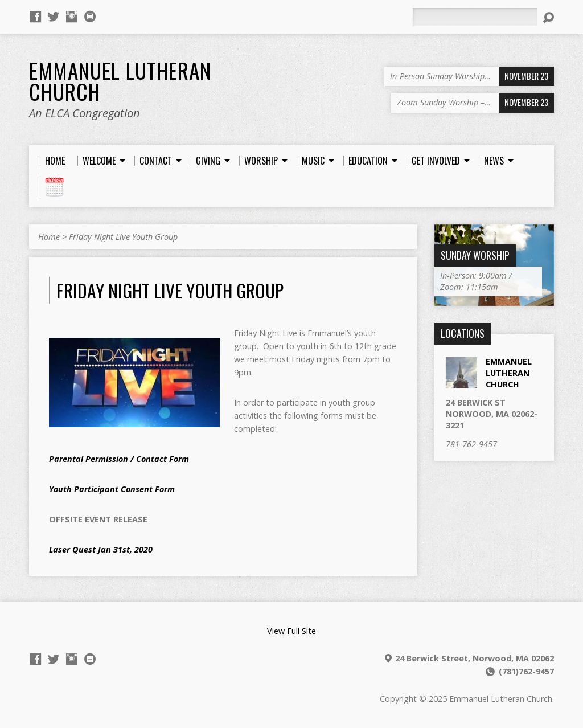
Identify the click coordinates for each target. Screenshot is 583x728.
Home (49, 237)
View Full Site (291, 631)
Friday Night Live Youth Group (123, 237)
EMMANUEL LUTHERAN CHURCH (509, 373)
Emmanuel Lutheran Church (120, 81)
